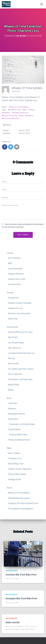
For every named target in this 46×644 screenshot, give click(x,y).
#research (29, 116)
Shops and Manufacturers (19, 440)
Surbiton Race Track (17, 279)
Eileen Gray (13, 319)
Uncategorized (11, 571)
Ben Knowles (14, 364)
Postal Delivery (14, 429)
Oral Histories (12, 327)
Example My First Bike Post (21, 598)
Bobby (11, 390)
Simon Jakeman (15, 374)
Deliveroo (12, 409)
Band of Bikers (14, 453)
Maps (9, 448)
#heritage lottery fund (20, 113)
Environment (13, 298)
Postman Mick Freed (18, 435)
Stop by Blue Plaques (17, 474)
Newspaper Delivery (17, 414)
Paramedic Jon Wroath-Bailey (22, 424)
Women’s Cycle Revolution (19, 313)
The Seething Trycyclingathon (21, 509)
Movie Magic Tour (16, 464)
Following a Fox (15, 458)
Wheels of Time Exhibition (19, 107)
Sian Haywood (14, 348)
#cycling (32, 110)
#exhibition (6, 113)
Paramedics (13, 419)
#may (21, 116)
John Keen (13, 403)
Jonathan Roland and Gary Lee (21, 353)
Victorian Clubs (14, 284)
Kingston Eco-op (15, 308)
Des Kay (12, 358)
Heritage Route (14, 479)
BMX (10, 263)
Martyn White (14, 385)
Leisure (10, 253)
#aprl (25, 110)
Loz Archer (16, 91)
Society (10, 293)
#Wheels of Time (14, 110)
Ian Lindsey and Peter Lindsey (21, 369)
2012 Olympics (14, 258)
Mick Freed (13, 337)
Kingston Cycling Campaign (20, 303)
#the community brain (10, 118)
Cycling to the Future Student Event (23, 503)
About (9, 488)
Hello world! (13, 622)
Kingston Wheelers (16, 274)
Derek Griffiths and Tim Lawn (20, 332)
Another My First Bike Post (21, 575)
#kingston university (10, 116)
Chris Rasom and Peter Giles (20, 379)
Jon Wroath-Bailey (16, 343)
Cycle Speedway (15, 269)
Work (9, 398)
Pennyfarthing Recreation (19, 498)
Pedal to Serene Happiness (20, 469)
